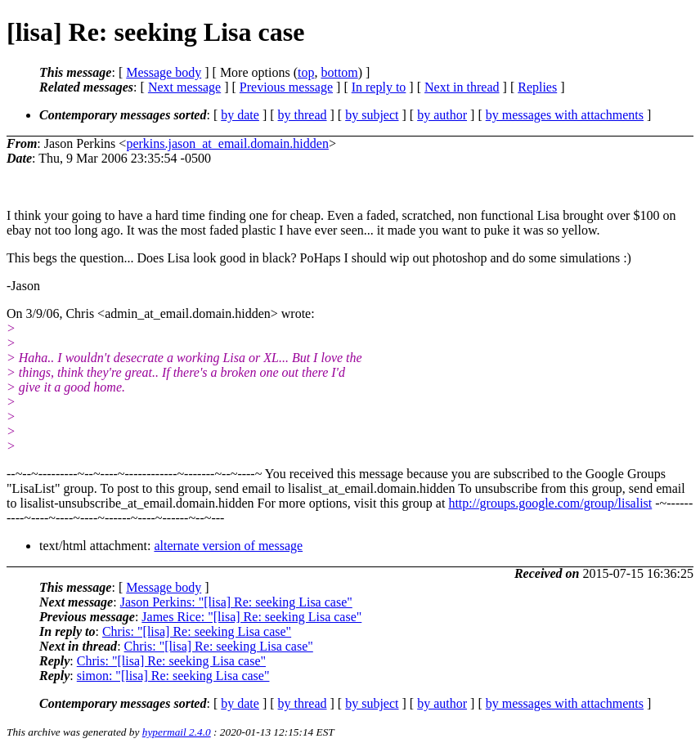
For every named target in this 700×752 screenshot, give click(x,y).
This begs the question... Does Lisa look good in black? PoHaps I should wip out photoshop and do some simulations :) (319, 258)
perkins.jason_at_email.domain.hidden (227, 143)
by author (442, 115)
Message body (164, 72)
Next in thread (462, 87)
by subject (372, 115)
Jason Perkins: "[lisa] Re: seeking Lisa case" (236, 602)
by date (240, 115)
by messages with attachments (565, 115)
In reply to (379, 87)
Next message (184, 87)
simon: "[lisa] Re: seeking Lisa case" (173, 676)
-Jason (23, 286)
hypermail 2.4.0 (177, 732)
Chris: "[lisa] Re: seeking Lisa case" (197, 631)
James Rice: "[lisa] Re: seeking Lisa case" (251, 617)
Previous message (286, 87)
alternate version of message (228, 546)
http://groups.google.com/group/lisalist (550, 503)
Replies (537, 87)
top (306, 72)
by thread (303, 115)
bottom (339, 72)
